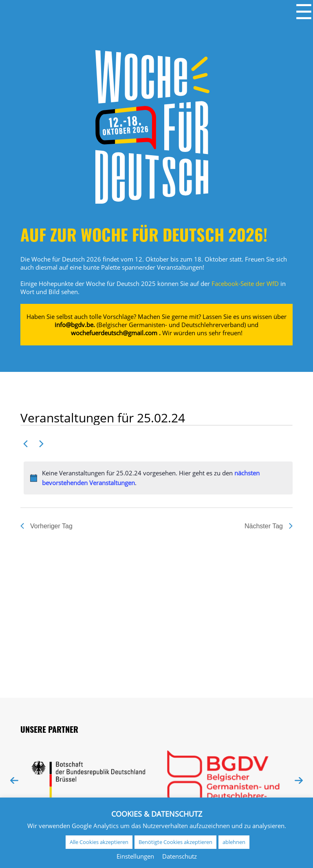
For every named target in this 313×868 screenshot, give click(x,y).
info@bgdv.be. (75, 325)
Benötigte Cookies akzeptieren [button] (175, 842)
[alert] (158, 478)
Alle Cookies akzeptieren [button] (99, 842)
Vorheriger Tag (46, 526)
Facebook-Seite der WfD (245, 283)
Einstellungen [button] (135, 856)
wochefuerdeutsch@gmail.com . (116, 333)
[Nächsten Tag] (41, 444)
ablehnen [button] (234, 842)
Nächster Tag (269, 526)
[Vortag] (25, 444)
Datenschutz (180, 856)
